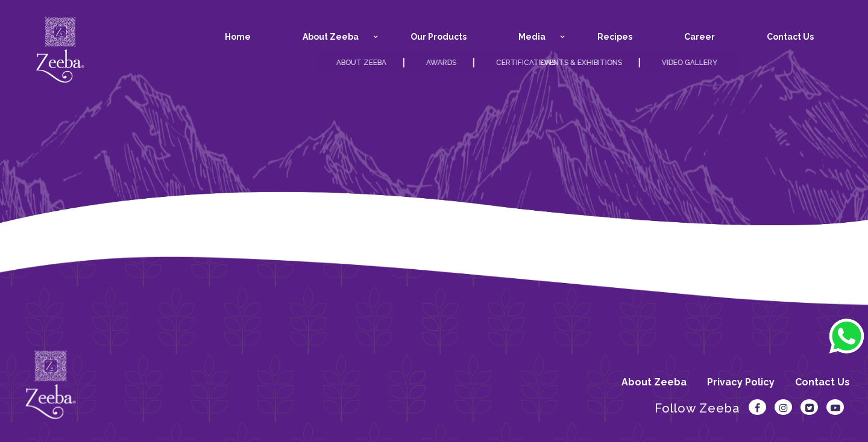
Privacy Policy (741, 382)
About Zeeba (654, 382)
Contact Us (822, 382)
